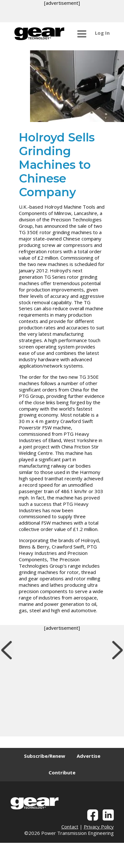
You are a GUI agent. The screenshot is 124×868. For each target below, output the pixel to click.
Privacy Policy (99, 827)
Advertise (89, 756)
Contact (70, 827)
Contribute (62, 772)
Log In (102, 33)
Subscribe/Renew (45, 756)
